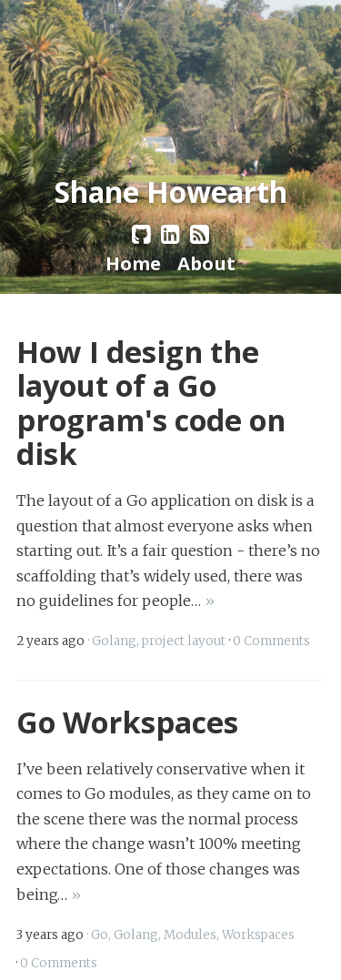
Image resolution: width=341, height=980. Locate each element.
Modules (190, 935)
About (206, 263)
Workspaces (258, 935)
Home (133, 263)
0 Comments (271, 641)
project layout (184, 641)
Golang (114, 641)
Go (100, 935)
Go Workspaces (127, 722)
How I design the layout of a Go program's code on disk (151, 402)
